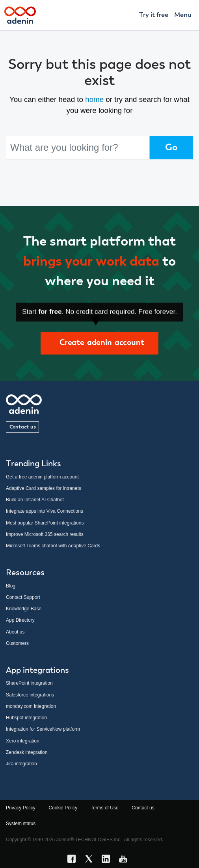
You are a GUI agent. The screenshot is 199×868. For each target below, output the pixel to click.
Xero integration (23, 741)
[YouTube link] (125, 860)
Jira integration (21, 764)
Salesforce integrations (30, 695)
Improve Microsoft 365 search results (45, 534)
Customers (17, 643)
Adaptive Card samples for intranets (44, 488)
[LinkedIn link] (108, 860)
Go (171, 148)
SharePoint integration (29, 683)
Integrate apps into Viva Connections (45, 511)
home (94, 99)
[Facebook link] (74, 860)
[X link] (91, 860)
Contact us (23, 427)
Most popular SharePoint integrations (45, 523)
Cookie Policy (63, 808)
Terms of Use (105, 808)
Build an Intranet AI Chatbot (35, 500)
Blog (11, 586)
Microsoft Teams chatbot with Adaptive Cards (53, 546)
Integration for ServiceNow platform (43, 729)
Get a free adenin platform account (42, 477)
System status (21, 824)
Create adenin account (99, 343)
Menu (183, 15)
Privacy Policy (21, 808)
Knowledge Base (24, 609)
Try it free (154, 15)
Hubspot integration (26, 718)
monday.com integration (31, 706)
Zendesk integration (27, 752)
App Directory (20, 620)
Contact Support (23, 597)
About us (15, 632)
